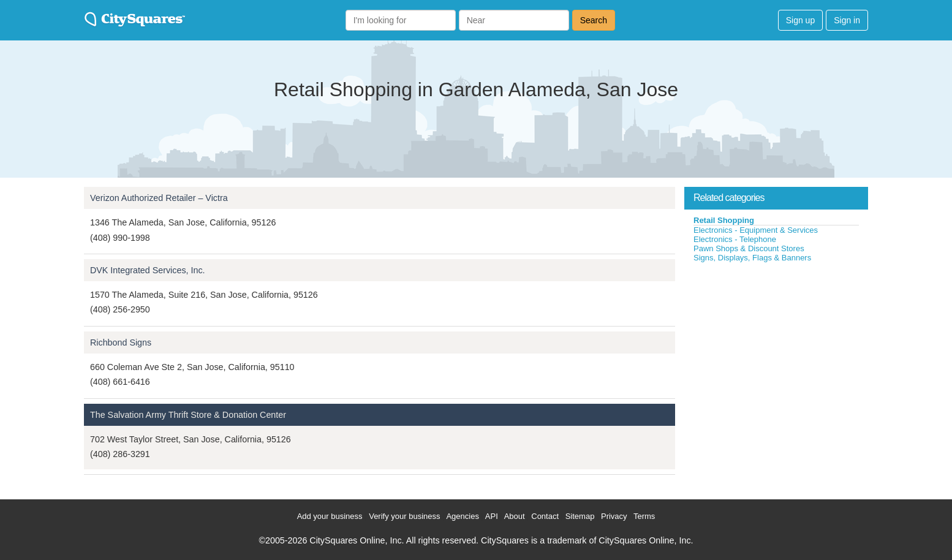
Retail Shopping (724, 220)
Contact (545, 516)
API (492, 516)
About (515, 516)
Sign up (800, 20)
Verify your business (404, 516)
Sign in (847, 20)
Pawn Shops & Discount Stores (749, 248)
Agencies (462, 516)
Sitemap (580, 516)
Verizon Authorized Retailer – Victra (159, 198)
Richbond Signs (121, 342)
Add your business (330, 516)
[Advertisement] (776, 355)
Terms (644, 516)
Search (594, 20)
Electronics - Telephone (735, 239)
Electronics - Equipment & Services (756, 230)
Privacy (614, 516)
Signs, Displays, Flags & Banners (752, 258)
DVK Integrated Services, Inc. (148, 270)
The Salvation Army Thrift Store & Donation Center (188, 415)
